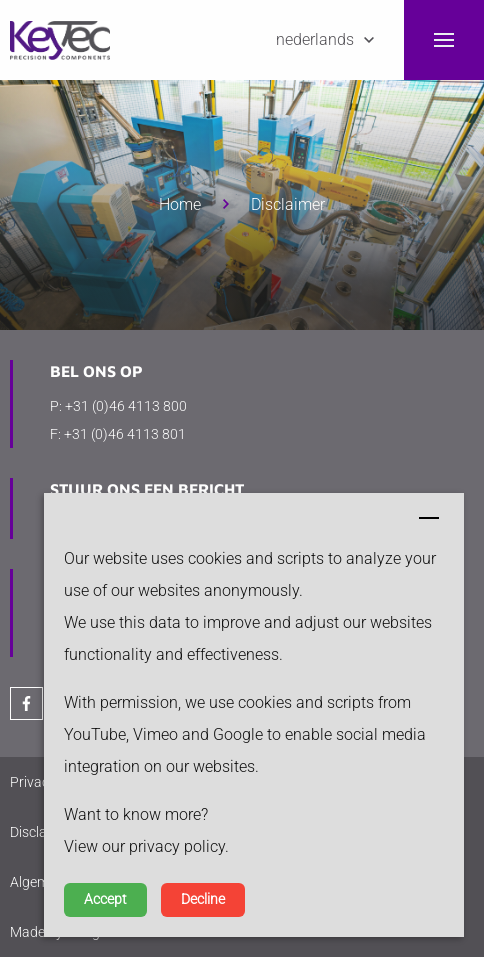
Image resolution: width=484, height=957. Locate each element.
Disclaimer (288, 204)
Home (180, 204)
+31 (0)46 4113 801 (125, 434)
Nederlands (315, 39)
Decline (203, 899)
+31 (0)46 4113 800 (126, 406)
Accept (105, 899)
